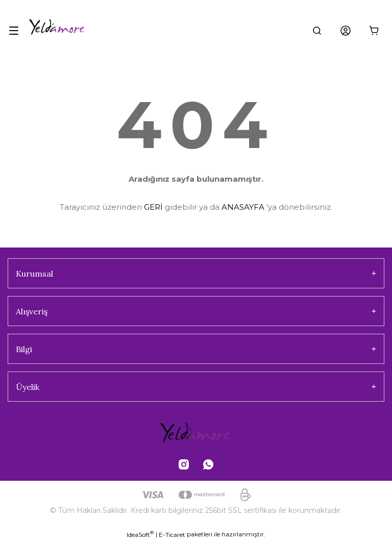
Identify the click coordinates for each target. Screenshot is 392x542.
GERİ (153, 207)
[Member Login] (346, 31)
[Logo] (69, 31)
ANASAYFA (243, 207)
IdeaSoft (140, 534)
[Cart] (374, 31)
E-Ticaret (172, 535)
